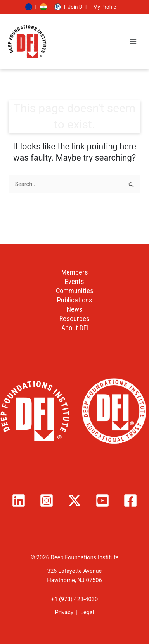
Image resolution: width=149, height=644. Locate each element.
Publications (75, 300)
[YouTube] (102, 501)
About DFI (75, 328)
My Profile (105, 7)
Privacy (64, 612)
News (75, 309)
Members (75, 272)
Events (74, 281)
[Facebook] (130, 501)
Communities (75, 291)
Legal (87, 612)
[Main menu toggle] (133, 41)
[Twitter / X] (74, 501)
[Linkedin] (19, 501)
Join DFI (77, 7)
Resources (74, 319)
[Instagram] (47, 501)
